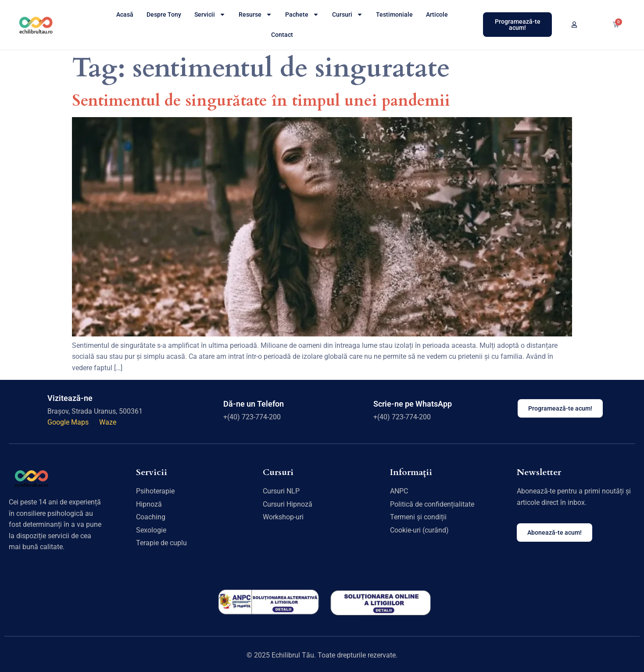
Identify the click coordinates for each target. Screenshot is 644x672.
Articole (437, 14)
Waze (108, 422)
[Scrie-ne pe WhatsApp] (359, 408)
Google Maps (69, 422)
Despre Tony (164, 14)
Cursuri (347, 14)
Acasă (125, 14)
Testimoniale (394, 14)
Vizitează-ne (70, 398)
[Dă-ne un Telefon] (209, 408)
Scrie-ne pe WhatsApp (413, 404)
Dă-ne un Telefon (254, 404)
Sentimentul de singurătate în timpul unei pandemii (261, 101)
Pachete (302, 14)
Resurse (255, 14)
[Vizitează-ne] (33, 408)
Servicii (210, 14)
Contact (282, 35)
